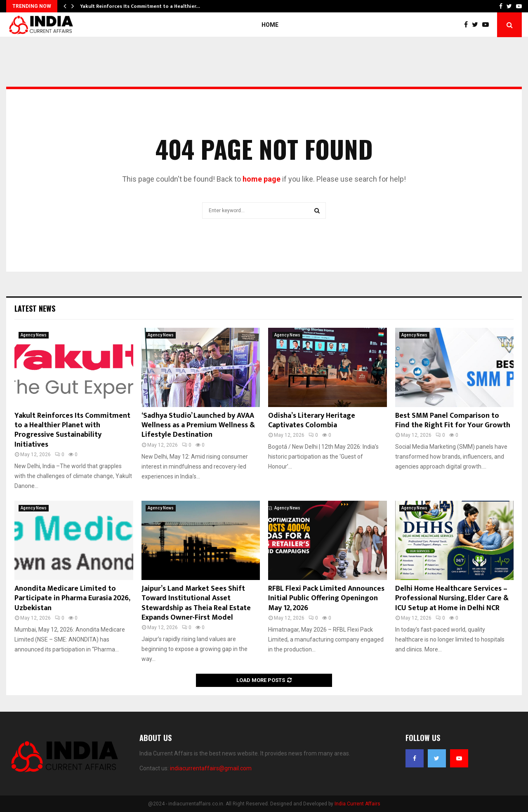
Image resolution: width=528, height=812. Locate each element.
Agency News (34, 335)
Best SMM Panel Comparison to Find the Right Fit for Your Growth (453, 420)
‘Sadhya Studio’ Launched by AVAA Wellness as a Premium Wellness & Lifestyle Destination (198, 425)
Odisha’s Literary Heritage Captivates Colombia (312, 420)
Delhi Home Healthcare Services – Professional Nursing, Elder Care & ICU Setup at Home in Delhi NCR (452, 598)
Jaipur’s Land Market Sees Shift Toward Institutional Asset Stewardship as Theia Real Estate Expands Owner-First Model (196, 603)
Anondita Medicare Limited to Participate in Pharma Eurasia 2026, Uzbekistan (72, 598)
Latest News (35, 308)
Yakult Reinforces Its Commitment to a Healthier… (140, 6)
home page (262, 179)
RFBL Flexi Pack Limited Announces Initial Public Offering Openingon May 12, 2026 (326, 598)
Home (270, 25)
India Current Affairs (357, 804)
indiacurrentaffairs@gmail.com (211, 768)
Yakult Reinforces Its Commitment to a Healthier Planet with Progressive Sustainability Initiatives (72, 430)
